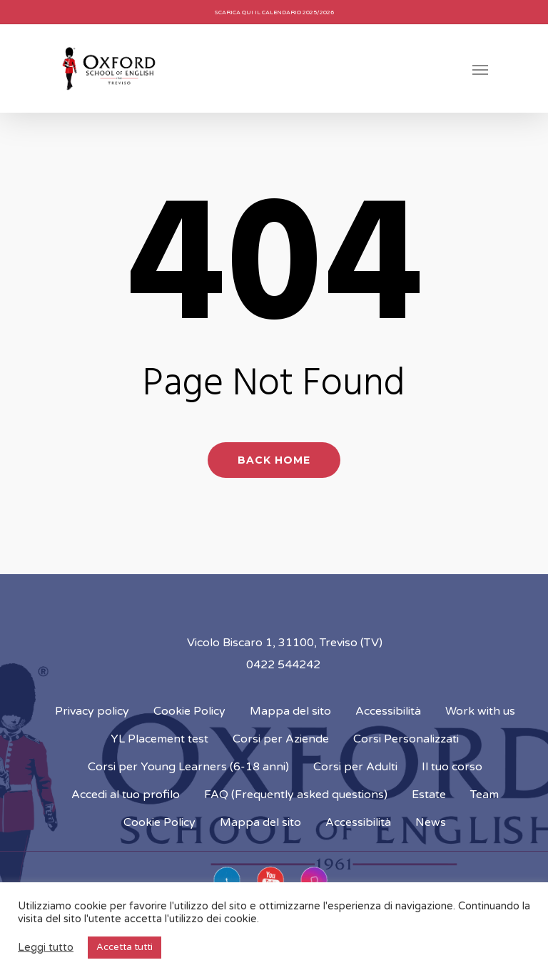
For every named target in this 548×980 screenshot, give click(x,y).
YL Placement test (159, 739)
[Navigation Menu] (480, 69)
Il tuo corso (452, 767)
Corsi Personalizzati (406, 739)
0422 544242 (283, 665)
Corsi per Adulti (355, 767)
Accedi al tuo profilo (126, 795)
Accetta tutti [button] (125, 947)
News (431, 822)
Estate (429, 795)
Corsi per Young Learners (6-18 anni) (188, 767)
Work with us (480, 711)
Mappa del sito (290, 711)
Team (484, 795)
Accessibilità (388, 711)
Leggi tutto (46, 948)
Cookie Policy (189, 711)
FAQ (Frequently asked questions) (296, 795)
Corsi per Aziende (281, 739)
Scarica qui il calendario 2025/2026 (274, 12)
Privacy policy (92, 711)
